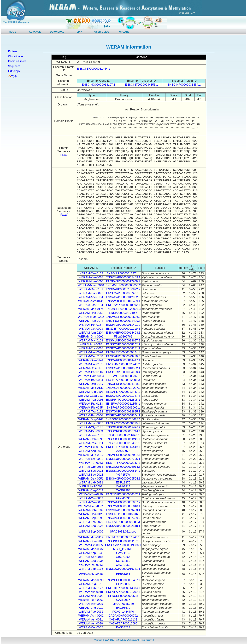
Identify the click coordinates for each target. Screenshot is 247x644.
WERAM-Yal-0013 (91, 565)
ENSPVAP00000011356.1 (123, 404)
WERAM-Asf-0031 (91, 620)
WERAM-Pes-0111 (91, 443)
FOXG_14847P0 (123, 612)
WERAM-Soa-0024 (91, 526)
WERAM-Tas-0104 (91, 305)
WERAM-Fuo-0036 (91, 612)
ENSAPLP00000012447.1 (123, 392)
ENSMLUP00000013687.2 (123, 341)
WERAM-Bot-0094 (91, 380)
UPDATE (124, 32)
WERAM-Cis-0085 (91, 545)
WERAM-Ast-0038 (91, 624)
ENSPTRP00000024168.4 (123, 372)
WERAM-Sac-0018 (91, 475)
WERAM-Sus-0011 (91, 471)
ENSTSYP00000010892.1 (123, 305)
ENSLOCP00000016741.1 (123, 569)
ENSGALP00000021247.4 (123, 396)
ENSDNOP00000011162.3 (123, 541)
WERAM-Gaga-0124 (91, 396)
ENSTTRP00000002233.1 (123, 463)
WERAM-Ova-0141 (91, 360)
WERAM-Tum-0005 (91, 600)
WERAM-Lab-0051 (91, 483)
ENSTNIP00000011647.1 (123, 435)
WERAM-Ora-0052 (91, 502)
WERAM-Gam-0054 (91, 376)
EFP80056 (123, 584)
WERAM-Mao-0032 (91, 549)
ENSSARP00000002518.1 (123, 526)
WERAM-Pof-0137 (91, 325)
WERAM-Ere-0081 (91, 459)
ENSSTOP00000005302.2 (123, 344)
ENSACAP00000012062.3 (123, 297)
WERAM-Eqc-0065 (91, 348)
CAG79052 (123, 565)
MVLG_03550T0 (123, 604)
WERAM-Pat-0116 (91, 372)
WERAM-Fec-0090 (91, 293)
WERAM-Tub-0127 (91, 588)
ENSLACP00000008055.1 (123, 423)
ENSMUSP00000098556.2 (123, 317)
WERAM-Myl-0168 (91, 341)
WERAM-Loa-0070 (91, 522)
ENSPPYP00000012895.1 (123, 400)
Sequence (14, 66)
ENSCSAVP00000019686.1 (123, 545)
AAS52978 (123, 451)
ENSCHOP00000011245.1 (123, 439)
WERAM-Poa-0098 (91, 400)
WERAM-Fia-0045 (91, 408)
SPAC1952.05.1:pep (123, 532)
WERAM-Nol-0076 (91, 352)
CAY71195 (123, 553)
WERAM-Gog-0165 (91, 419)
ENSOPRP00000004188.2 (123, 384)
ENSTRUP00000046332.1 (123, 494)
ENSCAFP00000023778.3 (123, 356)
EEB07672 (123, 574)
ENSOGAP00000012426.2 (123, 427)
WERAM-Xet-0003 (91, 329)
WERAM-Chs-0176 (91, 368)
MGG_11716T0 (123, 549)
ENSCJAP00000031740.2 (123, 364)
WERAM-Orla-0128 (91, 514)
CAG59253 (123, 490)
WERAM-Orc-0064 (91, 467)
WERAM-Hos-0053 (91, 313)
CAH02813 (123, 486)
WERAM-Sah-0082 (91, 510)
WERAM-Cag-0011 (91, 490)
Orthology (14, 71)
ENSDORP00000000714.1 (123, 431)
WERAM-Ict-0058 (91, 344)
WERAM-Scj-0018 (91, 574)
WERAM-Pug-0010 (91, 584)
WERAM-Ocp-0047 (91, 384)
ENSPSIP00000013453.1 (123, 443)
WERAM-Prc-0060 (91, 415)
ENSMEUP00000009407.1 (123, 580)
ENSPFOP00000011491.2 (123, 325)
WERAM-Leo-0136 (91, 569)
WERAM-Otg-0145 (91, 427)
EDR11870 (123, 483)
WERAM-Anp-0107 (91, 392)
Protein (12, 51)
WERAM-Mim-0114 (91, 537)
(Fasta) (64, 155)
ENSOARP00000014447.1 (123, 360)
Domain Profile (17, 61)
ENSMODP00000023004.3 (123, 309)
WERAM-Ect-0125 (91, 447)
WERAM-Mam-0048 (91, 285)
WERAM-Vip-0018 (91, 592)
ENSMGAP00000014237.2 (123, 388)
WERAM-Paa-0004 (91, 281)
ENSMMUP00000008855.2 (123, 285)
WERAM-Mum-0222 (91, 317)
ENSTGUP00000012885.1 (123, 412)
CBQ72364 (123, 557)
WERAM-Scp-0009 (91, 532)
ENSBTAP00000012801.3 (123, 380)
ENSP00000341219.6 (123, 313)
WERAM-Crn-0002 (91, 498)
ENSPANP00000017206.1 (123, 281)
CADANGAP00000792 (123, 616)
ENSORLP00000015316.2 (123, 514)
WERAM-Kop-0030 (91, 553)
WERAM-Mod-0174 (91, 309)
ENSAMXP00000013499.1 (123, 301)
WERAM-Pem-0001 (91, 506)
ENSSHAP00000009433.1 (123, 510)
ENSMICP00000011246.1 (123, 537)
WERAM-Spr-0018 (91, 557)
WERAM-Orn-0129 (91, 273)
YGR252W (123, 475)
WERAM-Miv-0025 (91, 604)
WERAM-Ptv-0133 (91, 404)
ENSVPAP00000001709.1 (123, 592)
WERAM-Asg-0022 (91, 451)
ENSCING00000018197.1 (99, 85)
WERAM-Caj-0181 (91, 364)
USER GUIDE (102, 32)
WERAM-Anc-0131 (91, 297)
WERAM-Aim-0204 (91, 333)
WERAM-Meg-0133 (91, 388)
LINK (80, 32)
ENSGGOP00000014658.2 (123, 419)
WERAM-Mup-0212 (91, 455)
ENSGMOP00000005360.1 (123, 376)
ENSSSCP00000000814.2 (123, 471)
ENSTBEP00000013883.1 (123, 588)
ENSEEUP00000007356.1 (123, 459)
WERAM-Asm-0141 (91, 301)
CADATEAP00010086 (123, 624)
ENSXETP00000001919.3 (123, 329)
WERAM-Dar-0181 (91, 289)
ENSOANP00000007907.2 (123, 502)
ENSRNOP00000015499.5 (123, 321)
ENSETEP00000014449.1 (123, 447)
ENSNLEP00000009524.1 (123, 352)
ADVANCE (35, 32)
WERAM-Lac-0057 (91, 423)
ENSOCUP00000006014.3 (123, 467)
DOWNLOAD (57, 32)
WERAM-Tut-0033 (91, 463)
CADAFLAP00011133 (123, 620)
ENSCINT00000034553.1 (141, 85)
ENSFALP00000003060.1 (123, 408)
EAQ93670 (123, 608)
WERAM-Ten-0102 (91, 435)
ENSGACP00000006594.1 (123, 479)
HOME (13, 32)
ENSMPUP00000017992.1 (123, 455)
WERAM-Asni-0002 (91, 616)
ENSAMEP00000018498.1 (123, 333)
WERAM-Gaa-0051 (91, 479)
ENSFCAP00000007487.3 (123, 293)
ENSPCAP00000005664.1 (123, 415)
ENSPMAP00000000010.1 (123, 506)
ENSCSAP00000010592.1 (123, 368)
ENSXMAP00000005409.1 (123, 277)
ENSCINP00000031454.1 (93, 69)
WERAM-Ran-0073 (91, 321)
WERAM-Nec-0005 (91, 596)
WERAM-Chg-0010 (91, 608)
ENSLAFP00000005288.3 (123, 522)
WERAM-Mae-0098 (91, 580)
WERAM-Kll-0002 (91, 486)
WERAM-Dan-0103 (91, 541)
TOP (14, 77)
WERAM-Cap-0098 (91, 518)
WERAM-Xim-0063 (91, 277)
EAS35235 (123, 627)
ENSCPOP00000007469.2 (123, 518)
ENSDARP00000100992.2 (123, 289)
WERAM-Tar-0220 (91, 494)
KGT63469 (123, 561)
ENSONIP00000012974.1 (123, 273)
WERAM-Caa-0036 (91, 561)
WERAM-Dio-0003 (91, 431)
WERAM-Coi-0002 (91, 627)
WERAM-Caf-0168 (91, 356)
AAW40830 (123, 498)
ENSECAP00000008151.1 (123, 348)
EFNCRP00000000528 (123, 596)
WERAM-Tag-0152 (91, 412)
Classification (16, 56)
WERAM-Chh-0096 (91, 439)
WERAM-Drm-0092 (91, 337)
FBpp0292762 (123, 337)
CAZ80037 (123, 600)
